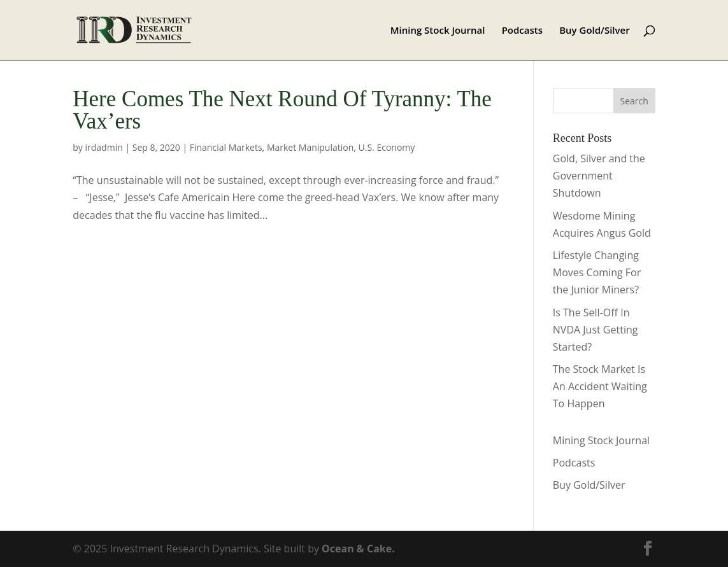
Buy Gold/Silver (595, 31)
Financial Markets (226, 147)
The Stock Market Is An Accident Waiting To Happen (600, 386)
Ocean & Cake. (358, 549)
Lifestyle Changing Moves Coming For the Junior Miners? (597, 272)
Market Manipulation (310, 147)
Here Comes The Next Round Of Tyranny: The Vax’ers (282, 110)
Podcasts (522, 31)
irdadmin (104, 147)
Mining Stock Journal (438, 31)
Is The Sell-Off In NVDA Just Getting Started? (596, 330)
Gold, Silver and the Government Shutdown (599, 176)
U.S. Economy (387, 147)
